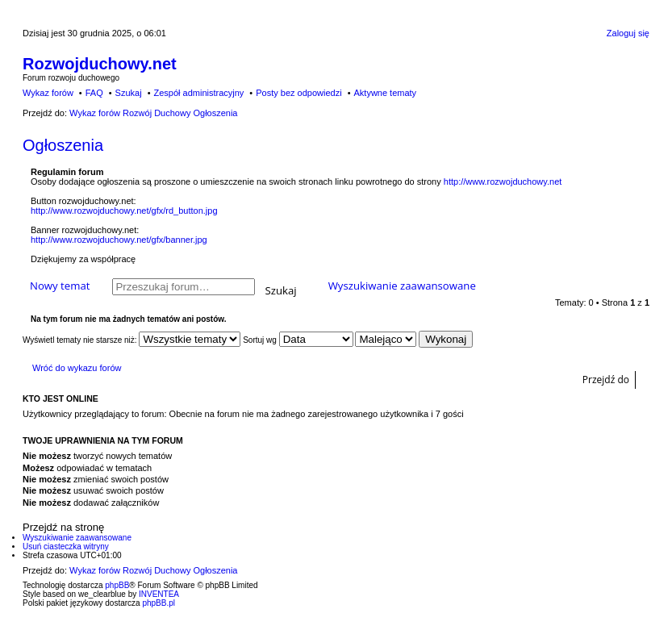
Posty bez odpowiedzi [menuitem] (298, 93)
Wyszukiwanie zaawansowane (402, 286)
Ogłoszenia (63, 145)
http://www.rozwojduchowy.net (503, 181)
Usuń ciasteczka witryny (66, 547)
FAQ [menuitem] (94, 93)
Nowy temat (60, 286)
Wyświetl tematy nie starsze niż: (131, 340)
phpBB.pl (159, 603)
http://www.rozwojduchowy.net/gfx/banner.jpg (119, 240)
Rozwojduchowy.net (100, 64)
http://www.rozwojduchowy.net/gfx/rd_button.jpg (124, 211)
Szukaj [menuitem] (129, 93)
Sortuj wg (298, 340)
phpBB (117, 585)
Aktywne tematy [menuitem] (385, 93)
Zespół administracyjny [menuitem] (198, 93)
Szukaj (281, 289)
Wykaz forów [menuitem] (48, 93)
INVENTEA (159, 594)
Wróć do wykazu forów (77, 368)
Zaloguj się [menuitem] (628, 33)
